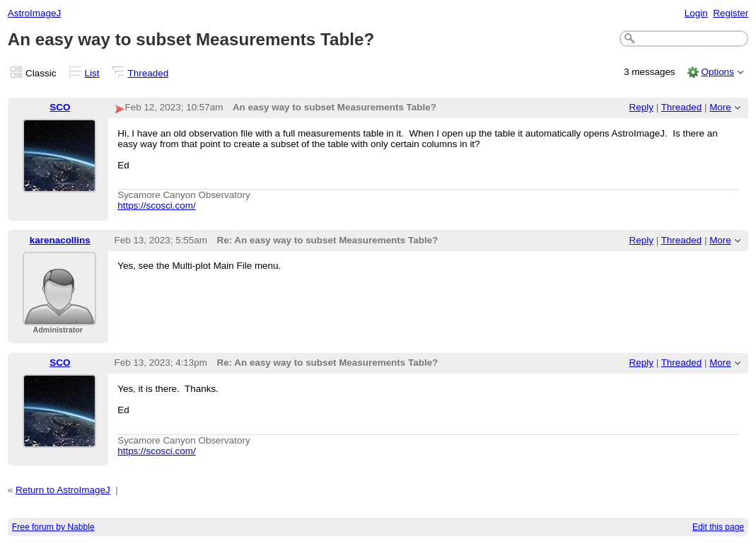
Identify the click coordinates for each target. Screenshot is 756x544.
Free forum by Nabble (53, 527)
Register (731, 13)
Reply (641, 107)
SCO (60, 107)
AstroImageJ (34, 13)
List (92, 73)
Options (717, 72)
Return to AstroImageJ (63, 490)
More (720, 107)
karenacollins (60, 240)
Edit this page (718, 527)
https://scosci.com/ (157, 206)
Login (696, 13)
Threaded (149, 73)
